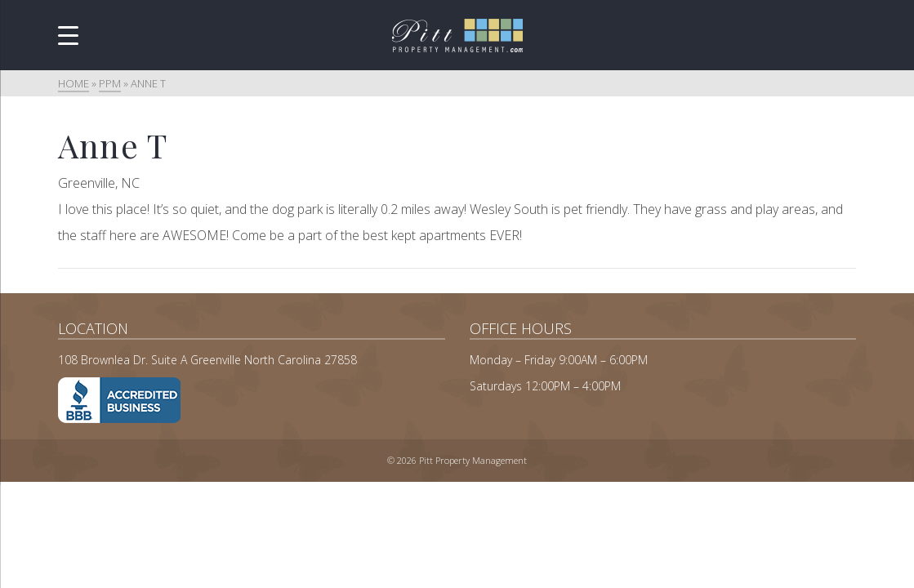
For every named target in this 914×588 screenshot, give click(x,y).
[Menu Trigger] (68, 35)
